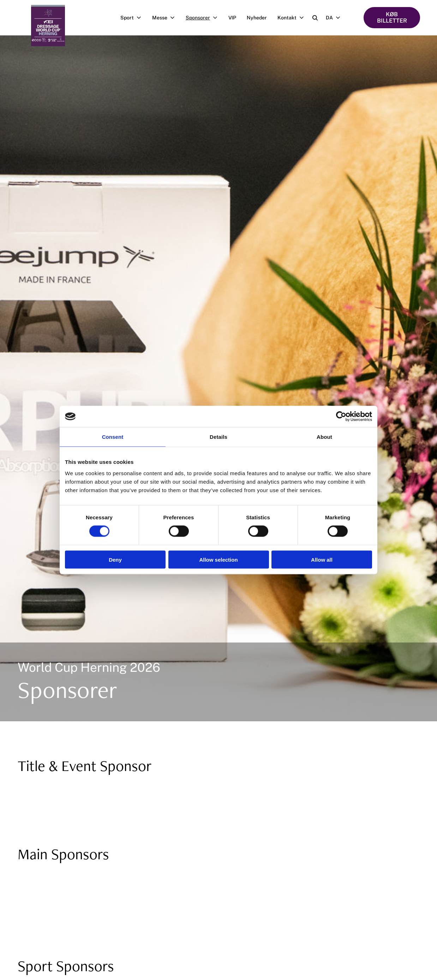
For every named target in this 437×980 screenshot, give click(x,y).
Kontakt (294, 18)
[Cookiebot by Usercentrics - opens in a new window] (341, 417)
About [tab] (324, 437)
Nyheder (257, 18)
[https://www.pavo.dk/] (63, 902)
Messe (166, 18)
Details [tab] (218, 437)
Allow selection (218, 559)
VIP (232, 18)
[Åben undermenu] (140, 18)
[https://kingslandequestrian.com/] (167, 879)
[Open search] (315, 18)
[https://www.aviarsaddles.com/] (271, 879)
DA (336, 18)
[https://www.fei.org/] (63, 879)
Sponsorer (204, 18)
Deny (115, 559)
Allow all (322, 559)
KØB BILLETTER (392, 17)
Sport (134, 18)
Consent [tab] (113, 437)
